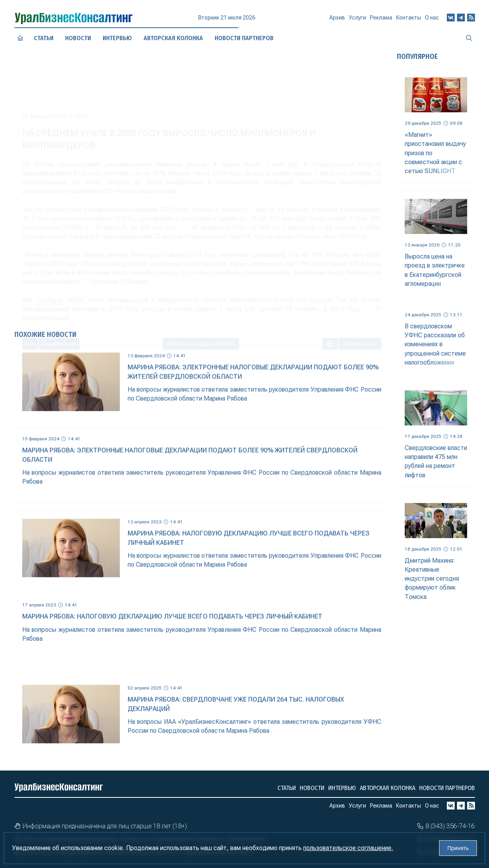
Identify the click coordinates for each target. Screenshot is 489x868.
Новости (78, 38)
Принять (458, 848)
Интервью (342, 788)
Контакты (409, 19)
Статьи (44, 38)
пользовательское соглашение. (348, 848)
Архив (337, 21)
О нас (432, 18)
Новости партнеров (447, 788)
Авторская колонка (388, 788)
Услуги (357, 20)
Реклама (381, 20)
